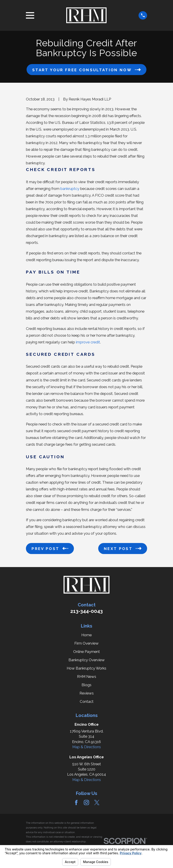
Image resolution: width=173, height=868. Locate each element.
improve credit (88, 342)
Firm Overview (86, 643)
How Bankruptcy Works (86, 668)
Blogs (86, 685)
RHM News (87, 677)
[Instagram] (86, 802)
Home (86, 635)
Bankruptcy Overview (87, 660)
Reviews (87, 693)
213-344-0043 (86, 611)
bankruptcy (70, 189)
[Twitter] (97, 802)
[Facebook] (76, 802)
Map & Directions (87, 747)
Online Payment (86, 652)
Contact (87, 701)
